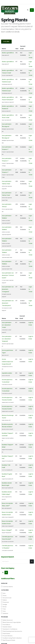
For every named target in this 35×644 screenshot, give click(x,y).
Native (4, 600)
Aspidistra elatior (7, 373)
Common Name (7, 587)
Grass (4, 596)
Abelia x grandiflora (8, 53)
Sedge (4, 604)
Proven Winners (7, 636)
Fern (3, 593)
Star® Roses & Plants (8, 640)
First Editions (6, 625)
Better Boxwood (7, 620)
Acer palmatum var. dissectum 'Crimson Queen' (8, 275)
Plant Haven (6, 634)
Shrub (4, 607)
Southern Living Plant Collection (11, 638)
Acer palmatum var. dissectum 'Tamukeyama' (8, 303)
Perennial (5, 602)
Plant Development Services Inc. (12, 631)
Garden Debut (6, 627)
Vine (3, 611)
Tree (3, 609)
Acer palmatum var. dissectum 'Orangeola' (8, 289)
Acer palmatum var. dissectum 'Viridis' (7, 325)
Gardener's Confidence (9, 629)
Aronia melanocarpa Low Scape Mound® (7, 362)
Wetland (5, 613)
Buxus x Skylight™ (7, 530)
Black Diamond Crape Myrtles (11, 622)
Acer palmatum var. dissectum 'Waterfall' (7, 339)
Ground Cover (6, 598)
